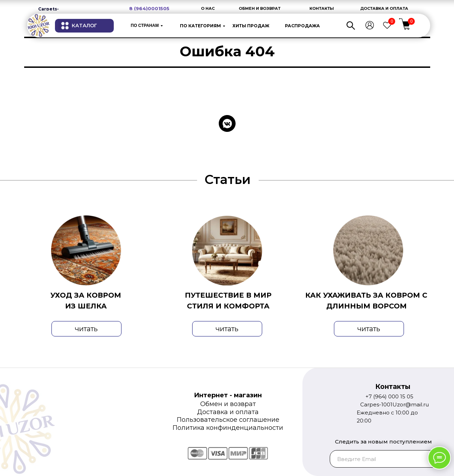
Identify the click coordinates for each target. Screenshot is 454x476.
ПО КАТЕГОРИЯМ (200, 26)
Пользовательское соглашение (228, 420)
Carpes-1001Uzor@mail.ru (394, 404)
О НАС (208, 8)
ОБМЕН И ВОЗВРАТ (260, 8)
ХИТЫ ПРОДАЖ (251, 26)
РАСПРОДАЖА (302, 26)
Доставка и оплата (228, 412)
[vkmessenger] (227, 123)
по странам (145, 26)
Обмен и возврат (228, 404)
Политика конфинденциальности (228, 428)
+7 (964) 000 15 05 (389, 396)
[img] (39, 26)
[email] (388, 459)
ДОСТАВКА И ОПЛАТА (384, 8)
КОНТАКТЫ (322, 8)
